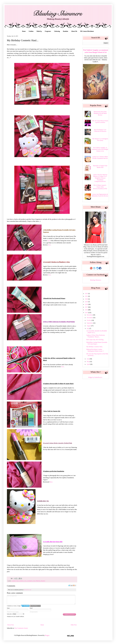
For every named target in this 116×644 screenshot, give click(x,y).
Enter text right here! (41, 600)
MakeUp (39, 31)
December (90, 315)
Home (24, 31)
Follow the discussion (75, 585)
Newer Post (11, 625)
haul (34, 581)
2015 (87, 313)
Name (8, 608)
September (90, 323)
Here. (51, 482)
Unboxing (57, 31)
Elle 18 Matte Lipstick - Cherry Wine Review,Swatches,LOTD (100, 187)
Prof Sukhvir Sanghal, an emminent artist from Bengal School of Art (100, 149)
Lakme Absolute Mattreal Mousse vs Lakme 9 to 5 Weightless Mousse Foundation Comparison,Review (100, 178)
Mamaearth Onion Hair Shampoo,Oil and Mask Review (100, 113)
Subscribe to (16, 614)
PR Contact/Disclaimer (87, 31)
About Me (74, 31)
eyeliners (21, 581)
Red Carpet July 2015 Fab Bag (95, 340)
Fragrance (48, 31)
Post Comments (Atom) (21, 628)
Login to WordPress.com (35, 606)
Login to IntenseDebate (25, 606)
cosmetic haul (15, 581)
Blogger (47, 635)
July (88, 328)
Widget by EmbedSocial (96, 377)
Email (31, 608)
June (88, 359)
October (89, 320)
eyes (25, 581)
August (89, 326)
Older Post (74, 625)
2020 (87, 299)
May (88, 362)
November (90, 318)
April (88, 364)
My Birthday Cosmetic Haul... (95, 347)
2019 (87, 302)
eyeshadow (30, 581)
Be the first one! (28, 590)
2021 (87, 296)
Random (66, 31)
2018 (87, 304)
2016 (87, 310)
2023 (87, 294)
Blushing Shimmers (96, 280)
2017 (87, 307)
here (49, 241)
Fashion (31, 31)
